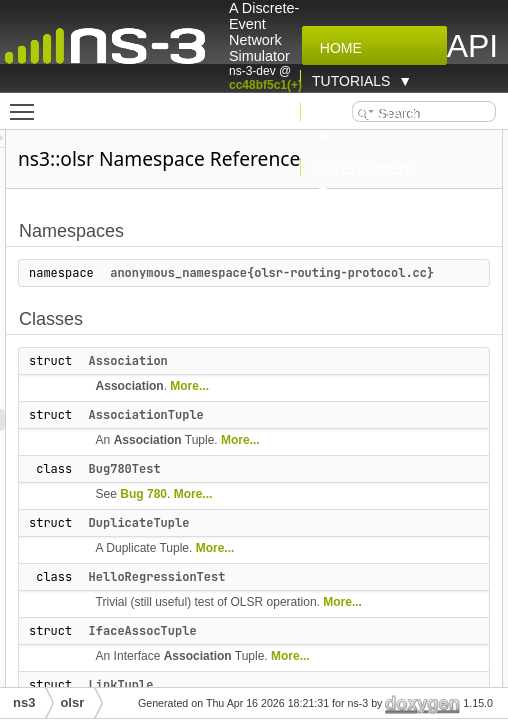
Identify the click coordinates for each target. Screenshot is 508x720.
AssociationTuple (259, 437)
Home (337, 48)
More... (302, 408)
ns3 (24, 702)
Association (241, 383)
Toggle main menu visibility (27, 103)
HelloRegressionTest (270, 599)
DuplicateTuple (252, 545)
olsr (72, 702)
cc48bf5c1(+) (265, 85)
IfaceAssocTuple (256, 653)
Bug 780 (256, 516)
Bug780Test (238, 491)
